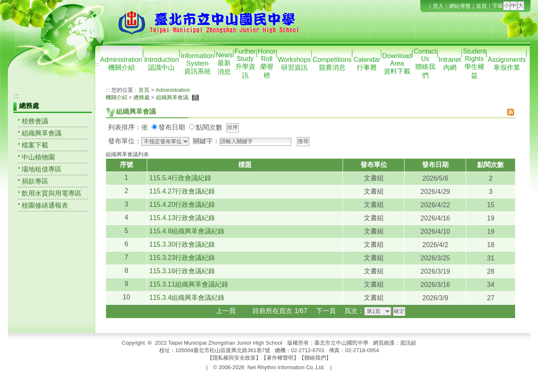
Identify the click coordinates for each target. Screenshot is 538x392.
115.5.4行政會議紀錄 (180, 178)
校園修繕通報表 (45, 205)
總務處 (142, 97)
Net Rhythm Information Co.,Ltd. (286, 367)
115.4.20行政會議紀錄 (182, 205)
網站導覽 (460, 6)
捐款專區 (35, 181)
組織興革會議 (42, 133)
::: (97, 64)
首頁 (481, 6)
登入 (438, 6)
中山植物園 (38, 157)
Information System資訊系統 (197, 64)
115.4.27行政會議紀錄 (182, 191)
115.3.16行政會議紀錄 (182, 271)
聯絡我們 (315, 358)
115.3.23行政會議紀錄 (182, 258)
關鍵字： (206, 141)
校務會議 (35, 121)
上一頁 (226, 311)
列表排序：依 (128, 127)
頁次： (354, 311)
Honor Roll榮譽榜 (267, 63)
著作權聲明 (280, 358)
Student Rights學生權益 (474, 63)
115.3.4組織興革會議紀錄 (187, 298)
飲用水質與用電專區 (52, 193)
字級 (498, 6)
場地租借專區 (42, 169)
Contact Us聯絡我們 (425, 63)
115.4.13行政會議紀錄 (182, 218)
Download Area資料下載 (397, 64)
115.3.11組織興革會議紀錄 (189, 284)
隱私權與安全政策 (234, 358)
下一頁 (326, 311)
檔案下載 (35, 145)
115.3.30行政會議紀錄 (182, 244)
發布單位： (125, 141)
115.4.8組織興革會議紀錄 (187, 231)
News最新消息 (224, 63)
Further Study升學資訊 (245, 63)
